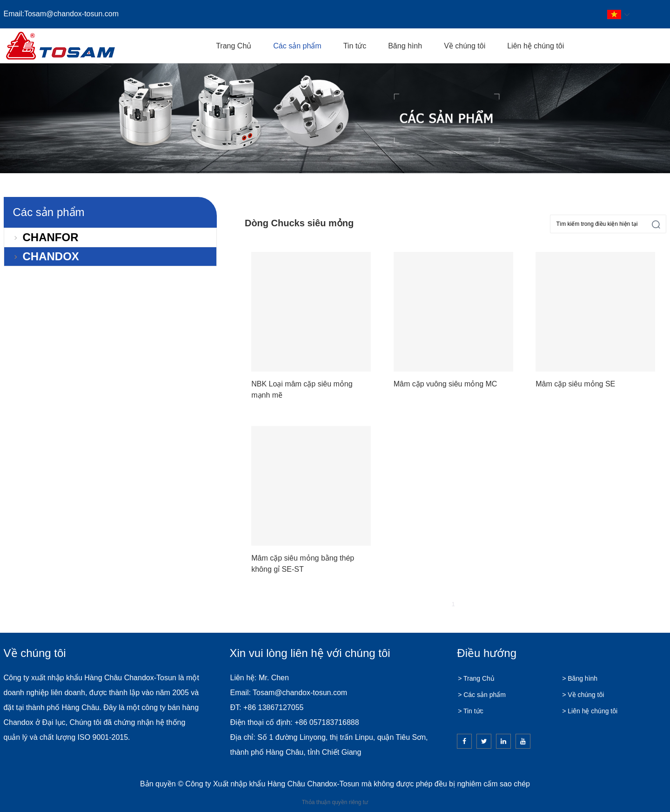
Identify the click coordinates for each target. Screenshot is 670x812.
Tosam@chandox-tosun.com (71, 14)
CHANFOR (51, 237)
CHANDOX (51, 256)
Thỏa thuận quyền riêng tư (335, 802)
